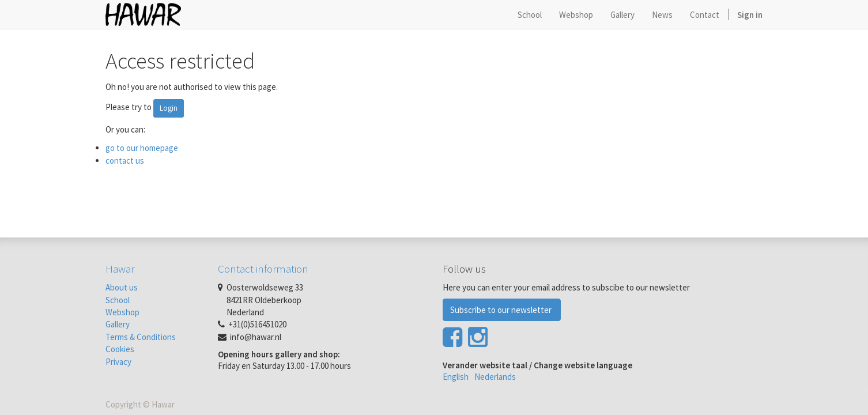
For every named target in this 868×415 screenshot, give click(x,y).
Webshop (122, 312)
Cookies (120, 349)
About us (122, 287)
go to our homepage (142, 148)
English (456, 377)
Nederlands (495, 377)
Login (169, 108)
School (118, 300)
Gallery (118, 324)
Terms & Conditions (141, 337)
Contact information (263, 269)
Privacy (118, 362)
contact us (125, 161)
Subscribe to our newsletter (502, 310)
